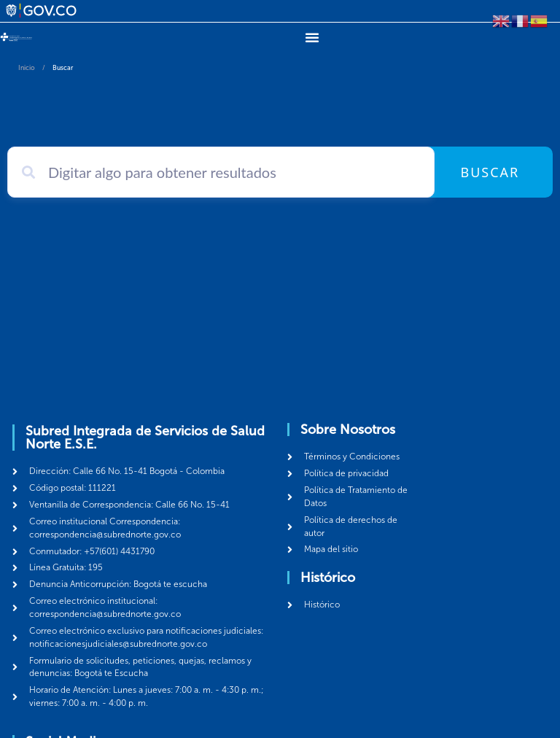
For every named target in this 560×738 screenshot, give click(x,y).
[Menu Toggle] (312, 37)
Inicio (27, 68)
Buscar (490, 172)
